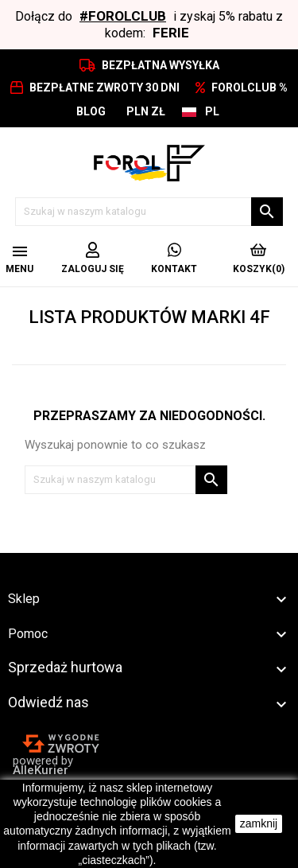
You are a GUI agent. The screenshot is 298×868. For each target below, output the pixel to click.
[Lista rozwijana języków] (201, 111)
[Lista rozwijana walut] (146, 111)
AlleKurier (41, 770)
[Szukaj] (149, 212)
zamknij (259, 823)
